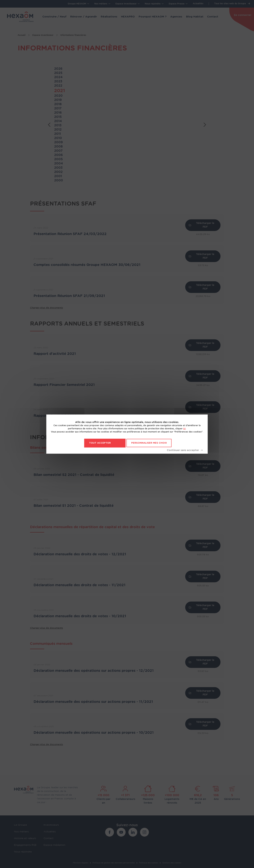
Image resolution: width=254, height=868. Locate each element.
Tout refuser (185, 450)
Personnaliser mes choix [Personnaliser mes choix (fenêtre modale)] (149, 443)
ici (184, 429)
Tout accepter (100, 443)
